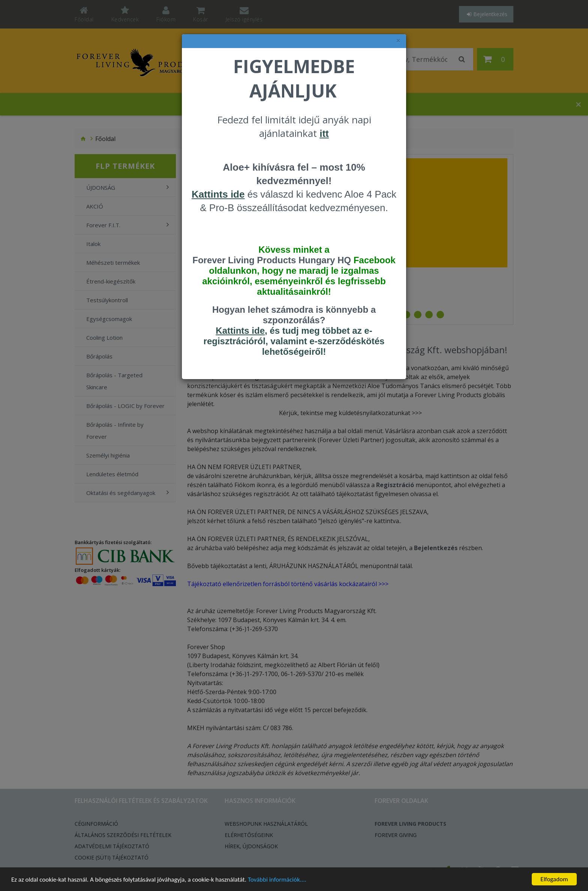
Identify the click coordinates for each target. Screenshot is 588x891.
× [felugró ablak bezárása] (398, 41)
